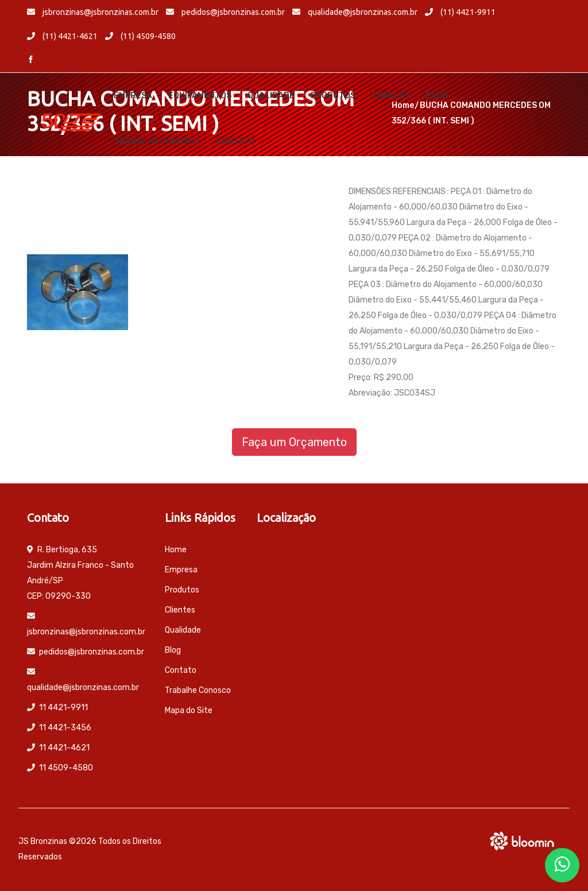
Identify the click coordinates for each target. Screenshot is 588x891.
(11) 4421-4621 (62, 36)
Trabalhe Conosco (157, 142)
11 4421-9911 (63, 708)
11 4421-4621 (64, 748)
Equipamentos (200, 96)
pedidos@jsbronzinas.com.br (225, 12)
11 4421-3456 (65, 728)
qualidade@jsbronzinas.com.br (355, 12)
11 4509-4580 (66, 768)
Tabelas (390, 96)
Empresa (133, 96)
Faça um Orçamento (294, 442)
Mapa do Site (189, 710)
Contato (235, 142)
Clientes (180, 610)
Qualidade (271, 96)
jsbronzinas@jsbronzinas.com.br (93, 12)
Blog (437, 96)
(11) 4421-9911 (460, 12)
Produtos (333, 96)
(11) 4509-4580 (140, 36)
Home (176, 550)
